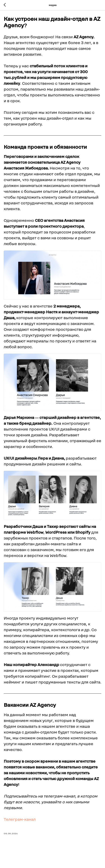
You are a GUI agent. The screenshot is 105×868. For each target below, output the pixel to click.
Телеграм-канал (20, 821)
